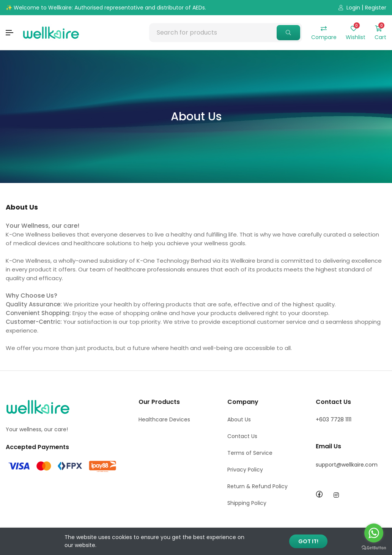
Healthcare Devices (164, 419)
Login (349, 8)
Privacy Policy (245, 470)
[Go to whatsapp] (374, 533)
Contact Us (242, 436)
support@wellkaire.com (347, 465)
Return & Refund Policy (257, 486)
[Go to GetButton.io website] (374, 547)
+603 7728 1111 (334, 419)
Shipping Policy (247, 503)
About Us (239, 419)
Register (376, 8)
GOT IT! (308, 541)
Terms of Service (250, 453)
